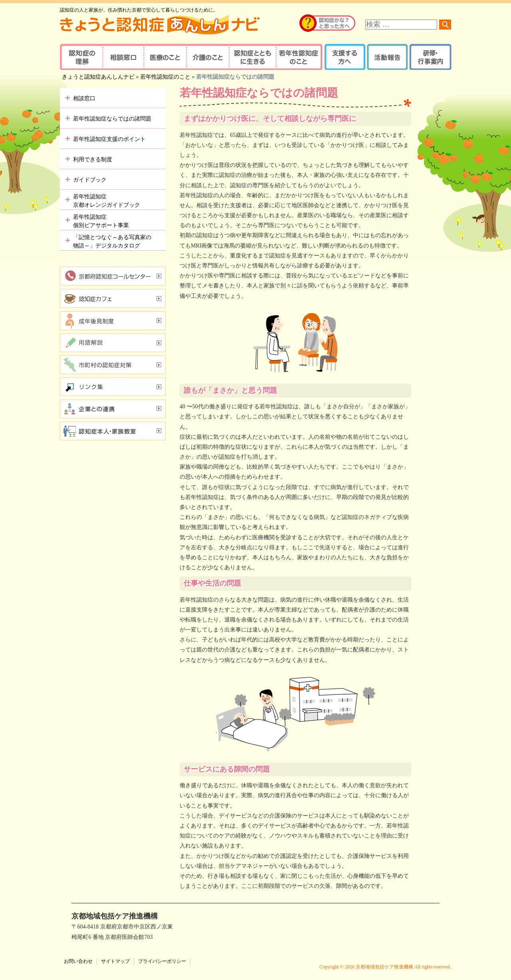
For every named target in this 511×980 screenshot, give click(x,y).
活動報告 (386, 57)
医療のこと (165, 57)
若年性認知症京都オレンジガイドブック (107, 201)
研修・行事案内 (429, 57)
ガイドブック (90, 180)
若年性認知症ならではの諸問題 (112, 119)
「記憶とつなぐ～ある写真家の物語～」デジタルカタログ (112, 242)
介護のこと (207, 57)
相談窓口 (123, 57)
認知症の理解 (81, 57)
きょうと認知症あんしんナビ (98, 77)
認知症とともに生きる (252, 57)
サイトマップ (115, 961)
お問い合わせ (78, 961)
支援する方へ (344, 57)
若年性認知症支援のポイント (109, 139)
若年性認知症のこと (299, 57)
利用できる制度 (93, 159)
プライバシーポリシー (162, 961)
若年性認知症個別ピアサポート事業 (101, 221)
